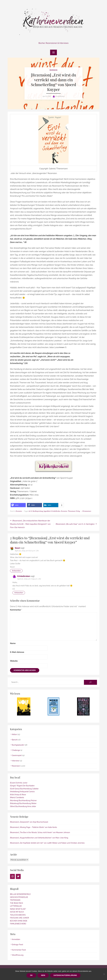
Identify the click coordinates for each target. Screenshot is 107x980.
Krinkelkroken (60, 96)
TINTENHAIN (15, 900)
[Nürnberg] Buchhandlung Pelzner (23, 800)
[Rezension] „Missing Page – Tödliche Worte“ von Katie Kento (34, 827)
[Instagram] (12, 876)
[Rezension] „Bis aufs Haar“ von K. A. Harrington (75, 524)
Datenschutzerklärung (65, 975)
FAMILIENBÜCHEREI (18, 924)
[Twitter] (18, 876)
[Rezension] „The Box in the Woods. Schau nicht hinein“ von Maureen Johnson (40, 832)
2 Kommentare (87, 511)
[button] (18, 505)
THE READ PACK (16, 903)
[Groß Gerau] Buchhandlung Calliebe (24, 789)
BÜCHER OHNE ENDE (19, 921)
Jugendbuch (47, 511)
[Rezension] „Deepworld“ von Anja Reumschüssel (29, 822)
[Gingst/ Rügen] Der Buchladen (22, 786)
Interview (16, 761)
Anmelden (16, 939)
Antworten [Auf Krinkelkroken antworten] (19, 593)
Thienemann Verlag (74, 511)
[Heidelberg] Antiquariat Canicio (22, 792)
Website (14, 661)
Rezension (53, 70)
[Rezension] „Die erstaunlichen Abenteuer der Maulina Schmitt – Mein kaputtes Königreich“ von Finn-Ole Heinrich (30, 524)
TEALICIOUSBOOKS (18, 915)
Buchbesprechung (38, 511)
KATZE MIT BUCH (17, 912)
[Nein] (104, 974)
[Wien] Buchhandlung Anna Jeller (23, 806)
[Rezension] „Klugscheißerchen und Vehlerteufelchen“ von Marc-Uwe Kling (39, 838)
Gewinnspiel (17, 755)
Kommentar (16, 610)
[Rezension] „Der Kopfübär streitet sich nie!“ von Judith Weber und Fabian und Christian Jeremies (47, 843)
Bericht (15, 740)
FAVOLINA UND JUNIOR (20, 918)
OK (31, 975)
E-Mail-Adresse (17, 652)
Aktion (14, 734)
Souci (17, 548)
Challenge (16, 750)
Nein (43, 975)
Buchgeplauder (18, 745)
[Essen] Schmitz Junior (19, 783)
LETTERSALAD (16, 906)
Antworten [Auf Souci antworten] (16, 571)
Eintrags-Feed (17, 945)
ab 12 (30, 511)
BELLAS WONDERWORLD (20, 894)
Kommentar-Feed (19, 950)
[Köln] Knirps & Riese (18, 795)
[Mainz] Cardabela (17, 797)
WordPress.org (18, 955)
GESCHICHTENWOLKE (19, 897)
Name (13, 643)
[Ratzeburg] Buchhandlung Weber (23, 803)
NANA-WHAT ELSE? (18, 909)
